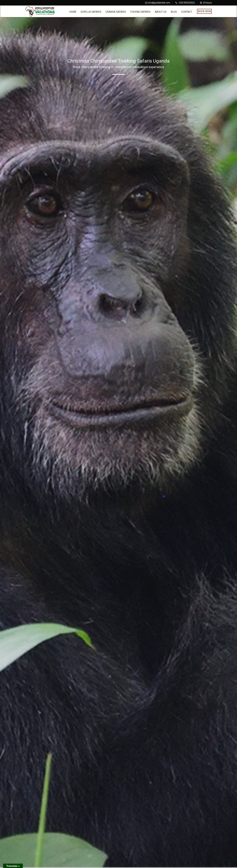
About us (161, 12)
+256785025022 (187, 3)
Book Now (204, 11)
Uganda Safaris (116, 12)
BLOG (174, 12)
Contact (187, 12)
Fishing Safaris (140, 12)
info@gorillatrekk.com (159, 3)
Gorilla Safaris (91, 12)
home (73, 12)
